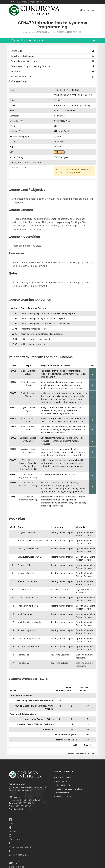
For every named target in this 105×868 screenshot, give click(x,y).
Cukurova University (19, 2)
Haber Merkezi (63, 793)
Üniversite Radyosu (65, 781)
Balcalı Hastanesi (64, 777)
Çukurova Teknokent (65, 796)
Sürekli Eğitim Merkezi (66, 785)
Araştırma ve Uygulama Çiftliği (69, 789)
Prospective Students (39, 2)
